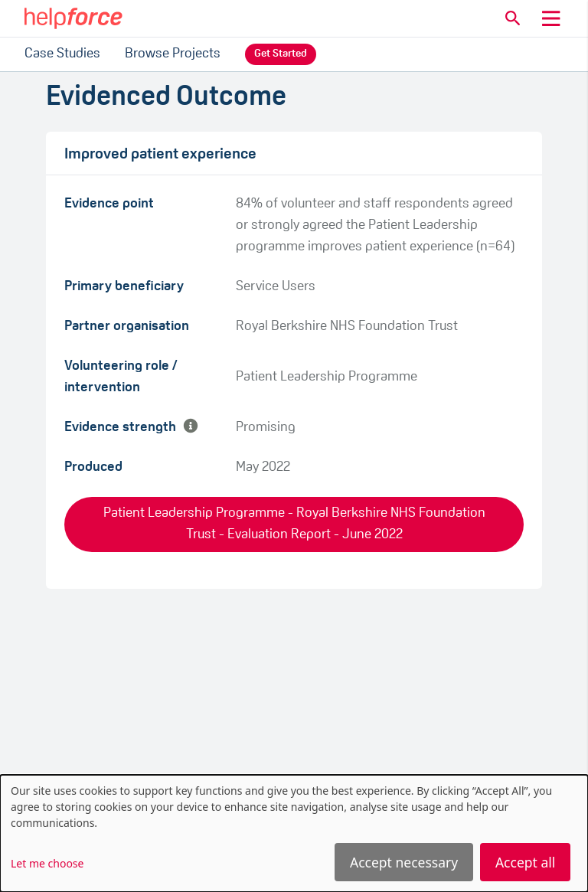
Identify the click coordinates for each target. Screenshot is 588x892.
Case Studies (62, 54)
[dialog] (294, 833)
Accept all (525, 862)
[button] (513, 18)
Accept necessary (404, 862)
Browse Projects (173, 54)
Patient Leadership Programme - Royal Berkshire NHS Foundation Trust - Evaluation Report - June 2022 (294, 524)
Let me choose (47, 863)
